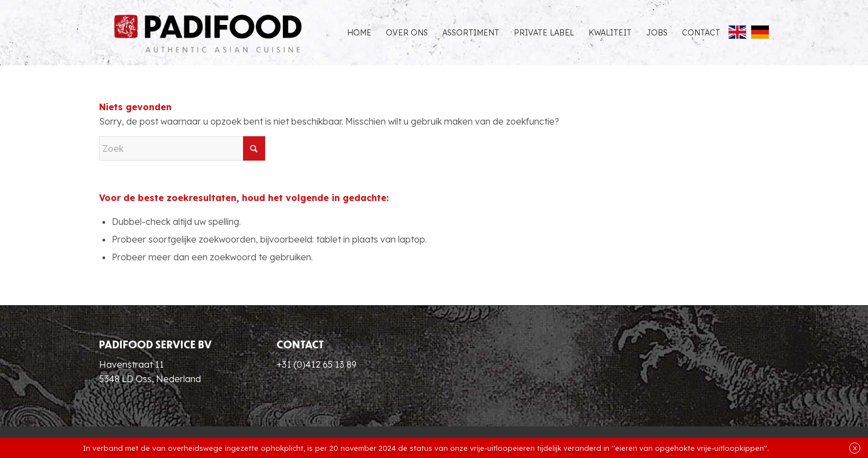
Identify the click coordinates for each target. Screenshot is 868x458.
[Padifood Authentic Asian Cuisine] (208, 33)
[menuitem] (359, 33)
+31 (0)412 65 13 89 (317, 364)
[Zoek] (182, 148)
